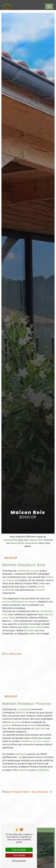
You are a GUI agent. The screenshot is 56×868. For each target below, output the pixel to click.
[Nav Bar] (49, 6)
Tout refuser (19, 855)
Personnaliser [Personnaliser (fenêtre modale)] (19, 861)
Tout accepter (19, 850)
